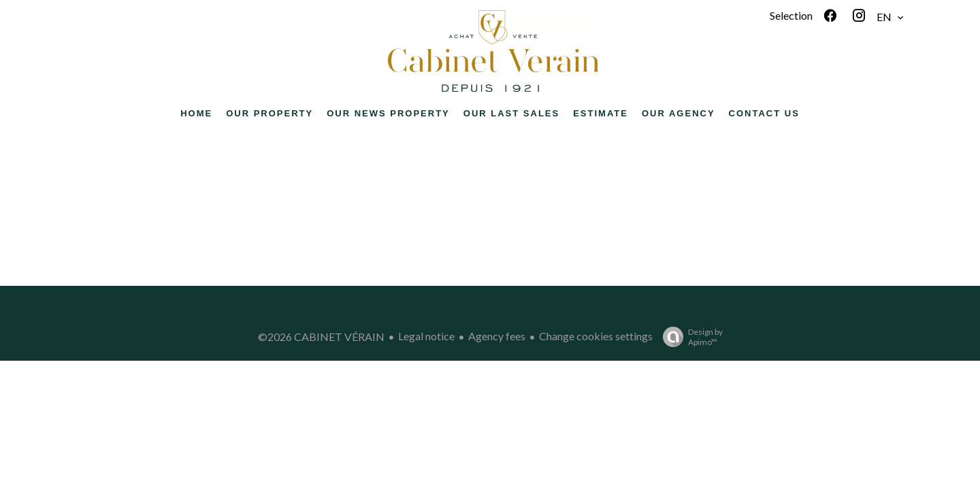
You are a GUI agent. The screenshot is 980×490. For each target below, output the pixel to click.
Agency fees (497, 336)
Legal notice (426, 336)
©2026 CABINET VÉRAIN (321, 337)
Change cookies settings (596, 336)
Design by (689, 337)
